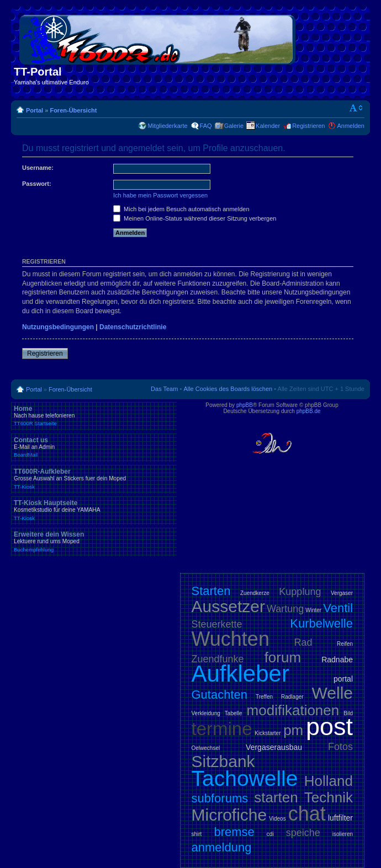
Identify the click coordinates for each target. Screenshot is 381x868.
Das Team (164, 389)
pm (293, 730)
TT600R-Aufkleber (94, 479)
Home (94, 416)
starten (276, 797)
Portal (35, 110)
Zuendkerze (255, 593)
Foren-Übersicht (73, 110)
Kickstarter (268, 733)
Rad (303, 642)
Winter (313, 610)
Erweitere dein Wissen (94, 542)
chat (307, 814)
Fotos (340, 747)
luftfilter (340, 818)
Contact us (94, 447)
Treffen (264, 697)
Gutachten (220, 695)
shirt (197, 834)
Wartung (285, 609)
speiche (303, 833)
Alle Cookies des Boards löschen (228, 389)
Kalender (268, 126)
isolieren (343, 834)
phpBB (245, 405)
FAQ (206, 126)
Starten (211, 591)
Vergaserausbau (274, 747)
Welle (332, 693)
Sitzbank (223, 761)
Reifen (345, 644)
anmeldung (222, 847)
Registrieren (308, 126)
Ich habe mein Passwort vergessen (160, 195)
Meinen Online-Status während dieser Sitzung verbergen (195, 218)
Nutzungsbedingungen (58, 327)
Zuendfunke (218, 659)
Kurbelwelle (321, 623)
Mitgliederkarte (167, 126)
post (329, 727)
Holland (329, 781)
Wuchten (231, 639)
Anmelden (351, 126)
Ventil (338, 608)
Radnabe (337, 660)
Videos (277, 819)
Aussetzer (228, 606)
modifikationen (293, 710)
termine (222, 729)
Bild (348, 713)
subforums (220, 798)
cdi (270, 834)
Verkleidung (206, 713)
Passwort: (37, 184)
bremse (234, 832)
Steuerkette (217, 624)
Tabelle (234, 713)
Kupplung (300, 592)
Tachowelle (245, 778)
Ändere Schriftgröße (356, 108)
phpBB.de (309, 411)
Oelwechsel (206, 748)
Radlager (292, 697)
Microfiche (229, 815)
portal (343, 679)
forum (283, 657)
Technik (329, 797)
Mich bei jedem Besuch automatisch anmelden (181, 209)
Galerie (234, 126)
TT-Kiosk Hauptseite (94, 510)
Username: (38, 168)
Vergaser (342, 593)
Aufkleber (240, 674)
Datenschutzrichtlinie (133, 327)
